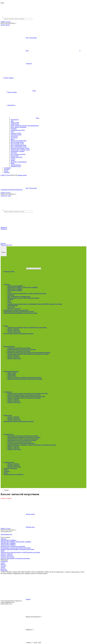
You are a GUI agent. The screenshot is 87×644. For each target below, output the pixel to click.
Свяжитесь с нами (6, 196)
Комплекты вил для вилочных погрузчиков (16, 310)
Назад (22, 91)
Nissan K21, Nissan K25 (14, 309)
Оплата (15, 190)
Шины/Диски (33, 415)
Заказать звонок (5, 25)
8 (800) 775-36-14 (6, 22)
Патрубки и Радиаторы (11, 468)
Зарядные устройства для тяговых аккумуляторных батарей (24, 377)
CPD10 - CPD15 (12, 373)
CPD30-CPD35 (12, 376)
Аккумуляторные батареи (37, 371)
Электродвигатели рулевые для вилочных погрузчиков (23, 439)
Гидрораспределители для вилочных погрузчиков (21, 349)
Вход (27, 38)
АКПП (31, 326)
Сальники (7, 471)
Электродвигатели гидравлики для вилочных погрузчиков (24, 437)
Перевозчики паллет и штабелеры (14, 474)
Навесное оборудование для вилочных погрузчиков (19, 333)
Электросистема (34, 434)
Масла (6, 473)
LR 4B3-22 (10, 299)
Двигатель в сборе (9, 271)
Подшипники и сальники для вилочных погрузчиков (19, 312)
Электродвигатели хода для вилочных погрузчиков (22, 440)
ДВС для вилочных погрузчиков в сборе (19, 296)
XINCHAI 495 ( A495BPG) (15, 289)
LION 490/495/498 (13, 305)
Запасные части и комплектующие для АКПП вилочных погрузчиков (27, 327)
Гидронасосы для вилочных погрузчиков (19, 348)
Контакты (20, 190)
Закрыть (41, 599)
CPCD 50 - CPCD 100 (13, 330)
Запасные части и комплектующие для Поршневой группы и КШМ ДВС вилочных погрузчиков (35, 304)
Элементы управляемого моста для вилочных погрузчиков (24, 398)
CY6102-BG (11, 295)
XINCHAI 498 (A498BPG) (15, 290)
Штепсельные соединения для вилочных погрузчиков (23, 436)
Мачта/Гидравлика (35, 346)
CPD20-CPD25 (12, 374)
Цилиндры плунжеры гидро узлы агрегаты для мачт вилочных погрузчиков (29, 352)
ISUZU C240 (11, 307)
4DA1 (9, 301)
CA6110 (10, 302)
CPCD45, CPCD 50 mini (14, 332)
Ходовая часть (34, 392)
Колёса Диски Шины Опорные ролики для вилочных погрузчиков (26, 396)
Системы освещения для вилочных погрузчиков (21, 443)
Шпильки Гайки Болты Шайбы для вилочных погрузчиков (21, 313)
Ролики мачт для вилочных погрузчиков (19, 351)
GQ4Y (9, 292)
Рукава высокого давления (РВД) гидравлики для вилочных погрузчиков (28, 354)
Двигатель (32, 284)
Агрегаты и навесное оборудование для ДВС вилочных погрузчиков (27, 293)
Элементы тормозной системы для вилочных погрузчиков (24, 395)
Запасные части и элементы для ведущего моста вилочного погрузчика (28, 393)
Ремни (6, 470)
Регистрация (33, 38)
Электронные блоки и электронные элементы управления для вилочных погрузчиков (32, 445)
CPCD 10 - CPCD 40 (13, 329)
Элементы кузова (34, 462)
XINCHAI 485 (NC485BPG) (15, 286)
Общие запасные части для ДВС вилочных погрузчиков (23, 298)
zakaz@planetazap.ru (6, 534)
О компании (4, 190)
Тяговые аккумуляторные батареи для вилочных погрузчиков (25, 379)
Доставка (10, 190)
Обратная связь (18, 527)
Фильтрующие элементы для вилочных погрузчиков (19, 421)
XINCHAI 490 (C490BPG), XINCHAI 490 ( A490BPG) (23, 287)
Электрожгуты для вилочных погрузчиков (19, 442)
